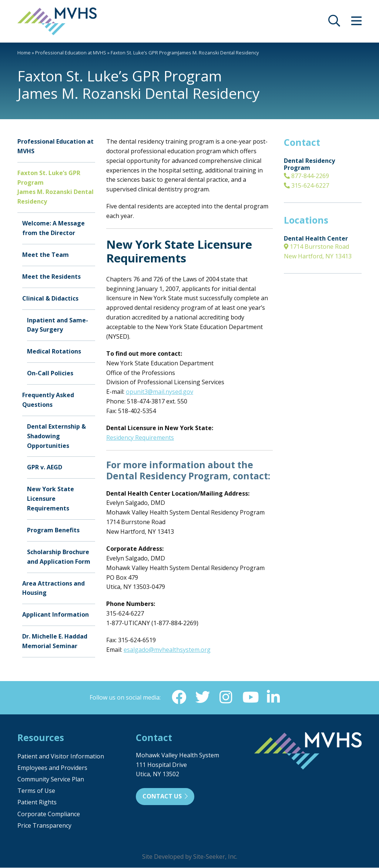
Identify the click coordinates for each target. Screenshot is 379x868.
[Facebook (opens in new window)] (179, 697)
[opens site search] (334, 23)
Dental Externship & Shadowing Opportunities (56, 436)
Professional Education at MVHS (71, 53)
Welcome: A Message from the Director (53, 228)
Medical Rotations (54, 351)
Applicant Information (56, 614)
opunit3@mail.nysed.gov (160, 392)
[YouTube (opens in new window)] (250, 697)
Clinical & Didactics (50, 298)
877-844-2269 (306, 176)
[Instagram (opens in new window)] (226, 697)
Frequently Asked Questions (48, 400)
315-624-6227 (306, 185)
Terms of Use (36, 791)
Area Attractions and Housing (53, 588)
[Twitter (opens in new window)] (202, 697)
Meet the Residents (51, 277)
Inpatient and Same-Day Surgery (58, 325)
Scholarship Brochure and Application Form (59, 557)
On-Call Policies (50, 373)
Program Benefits (53, 530)
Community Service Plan (51, 780)
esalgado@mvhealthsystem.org (167, 650)
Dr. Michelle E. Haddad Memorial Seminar (55, 641)
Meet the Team (46, 255)
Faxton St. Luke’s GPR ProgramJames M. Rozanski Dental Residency (56, 187)
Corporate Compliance (49, 814)
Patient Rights (37, 802)
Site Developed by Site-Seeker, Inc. (190, 857)
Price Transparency (44, 826)
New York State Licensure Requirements (51, 499)
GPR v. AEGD (45, 467)
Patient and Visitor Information (61, 757)
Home (24, 53)
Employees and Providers (52, 768)
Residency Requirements (140, 438)
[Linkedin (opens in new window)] (274, 697)
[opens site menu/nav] (356, 23)
